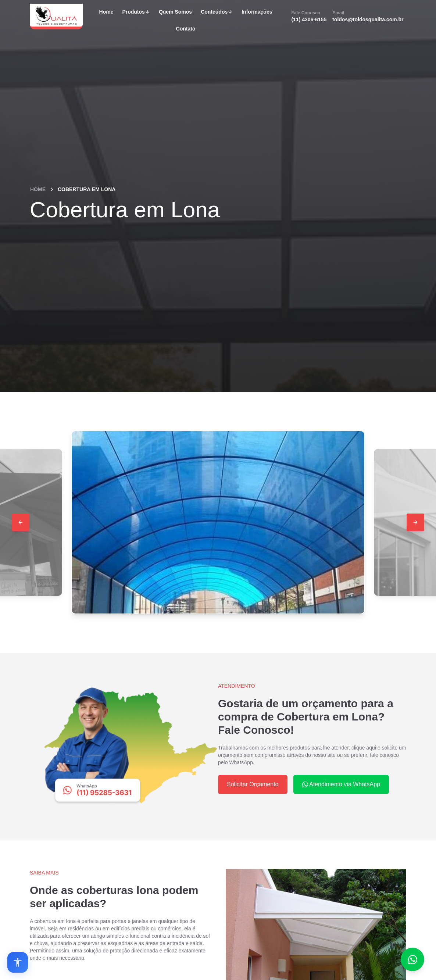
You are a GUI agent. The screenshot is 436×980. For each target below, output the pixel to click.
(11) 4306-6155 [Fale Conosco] (309, 16)
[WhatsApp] (124, 746)
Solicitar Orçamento (253, 784)
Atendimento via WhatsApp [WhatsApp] (341, 784)
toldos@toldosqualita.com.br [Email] (368, 16)
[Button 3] (415, 522)
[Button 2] (21, 522)
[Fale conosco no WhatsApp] (412, 959)
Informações (257, 12)
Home (106, 12)
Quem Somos (175, 12)
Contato (186, 29)
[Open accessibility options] (18, 962)
